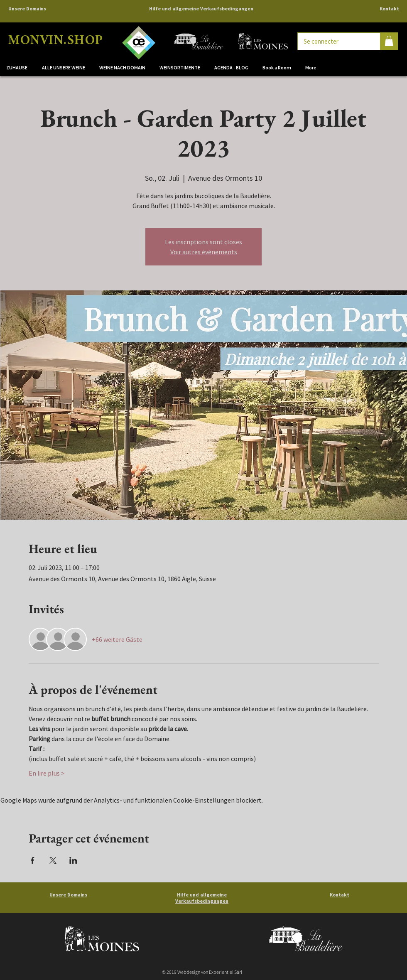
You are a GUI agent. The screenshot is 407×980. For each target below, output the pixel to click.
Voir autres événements (204, 252)
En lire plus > (47, 773)
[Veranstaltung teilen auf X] (53, 860)
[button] (123, 68)
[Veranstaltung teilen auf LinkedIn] (73, 860)
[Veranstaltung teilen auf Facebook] (33, 860)
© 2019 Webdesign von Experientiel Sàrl (202, 972)
